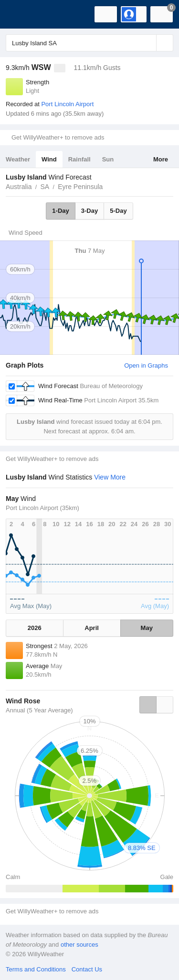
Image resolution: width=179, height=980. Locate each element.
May (147, 628)
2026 (35, 628)
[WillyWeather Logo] (21, 14)
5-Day (118, 211)
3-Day (89, 211)
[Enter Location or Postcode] (89, 43)
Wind (49, 159)
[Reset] (148, 43)
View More (110, 477)
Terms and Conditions (36, 969)
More (161, 159)
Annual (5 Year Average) (39, 710)
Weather (18, 159)
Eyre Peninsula (80, 187)
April (92, 628)
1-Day (60, 211)
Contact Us (87, 969)
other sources (79, 945)
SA (45, 187)
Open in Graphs (146, 365)
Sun (108, 159)
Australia (19, 187)
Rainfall (79, 159)
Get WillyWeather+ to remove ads (58, 137)
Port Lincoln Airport (67, 104)
